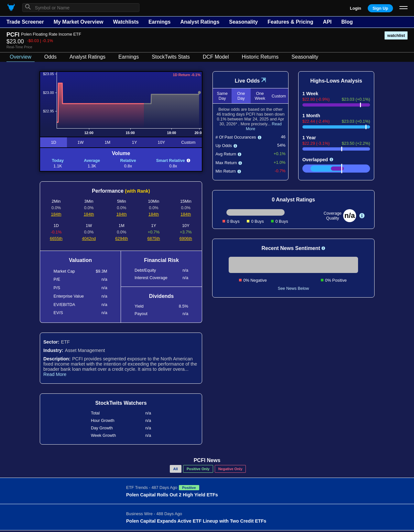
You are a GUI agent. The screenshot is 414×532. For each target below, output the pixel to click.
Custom (188, 142)
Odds (50, 57)
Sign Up (380, 8)
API (327, 22)
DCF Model (216, 57)
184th (56, 214)
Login (356, 8)
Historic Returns (260, 57)
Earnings (159, 22)
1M (107, 142)
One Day (241, 96)
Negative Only (230, 469)
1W (80, 142)
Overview (21, 57)
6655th (56, 238)
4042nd (89, 238)
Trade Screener (25, 22)
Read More (55, 374)
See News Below (294, 288)
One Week (260, 96)
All (176, 469)
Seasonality (243, 22)
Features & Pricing (290, 22)
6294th (121, 238)
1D (53, 142)
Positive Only (198, 469)
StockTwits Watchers (121, 403)
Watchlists (126, 22)
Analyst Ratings (200, 22)
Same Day (222, 96)
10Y (162, 142)
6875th (153, 238)
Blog (347, 22)
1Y (135, 142)
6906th (186, 238)
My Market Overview (79, 22)
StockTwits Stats (171, 57)
